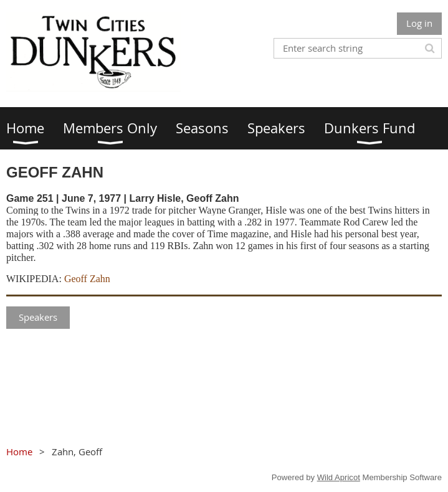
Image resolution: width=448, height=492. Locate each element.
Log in (419, 23)
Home (19, 452)
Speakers (38, 317)
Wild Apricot (339, 477)
